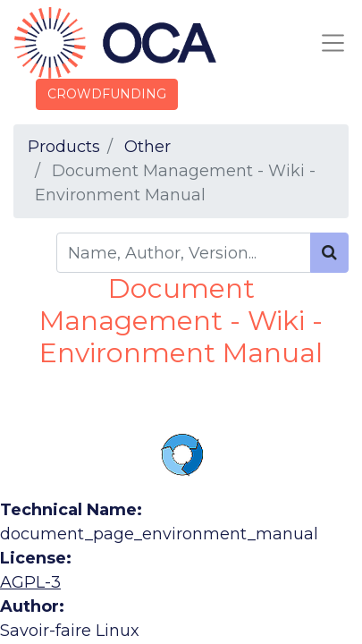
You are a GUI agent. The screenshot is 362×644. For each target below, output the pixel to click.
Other (147, 147)
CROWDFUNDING (107, 94)
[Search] (329, 253)
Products (64, 147)
